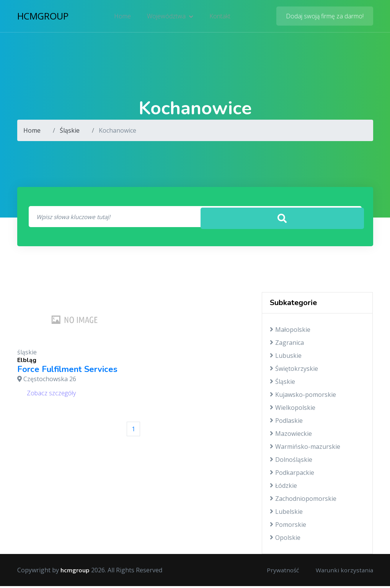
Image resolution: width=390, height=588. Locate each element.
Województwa (170, 17)
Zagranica (287, 344)
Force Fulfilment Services (67, 371)
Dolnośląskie (291, 461)
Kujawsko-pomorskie (303, 396)
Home (123, 17)
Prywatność (280, 572)
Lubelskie (286, 513)
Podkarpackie (292, 474)
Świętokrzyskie (294, 370)
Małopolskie (290, 331)
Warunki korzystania (343, 572)
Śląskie (70, 130)
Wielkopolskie (293, 409)
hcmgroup (43, 17)
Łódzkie (283, 487)
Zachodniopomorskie (303, 500)
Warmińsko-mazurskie (305, 448)
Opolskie (285, 539)
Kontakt (219, 17)
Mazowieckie (291, 435)
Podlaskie (286, 422)
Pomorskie (288, 526)
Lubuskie (286, 357)
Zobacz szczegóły (51, 395)
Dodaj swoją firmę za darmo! (325, 17)
